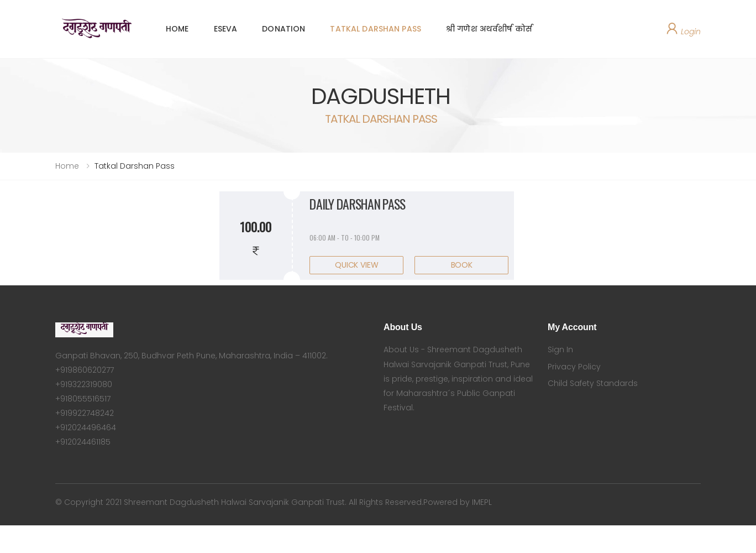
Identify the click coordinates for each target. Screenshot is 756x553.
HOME (177, 29)
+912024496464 (86, 427)
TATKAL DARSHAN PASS (376, 29)
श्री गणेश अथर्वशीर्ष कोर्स (489, 29)
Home (67, 166)
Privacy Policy (574, 367)
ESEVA (226, 29)
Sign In (560, 349)
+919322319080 (84, 384)
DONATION (283, 29)
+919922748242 (85, 413)
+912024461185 (83, 442)
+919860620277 (85, 370)
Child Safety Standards (593, 383)
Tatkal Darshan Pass (135, 166)
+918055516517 (83, 399)
